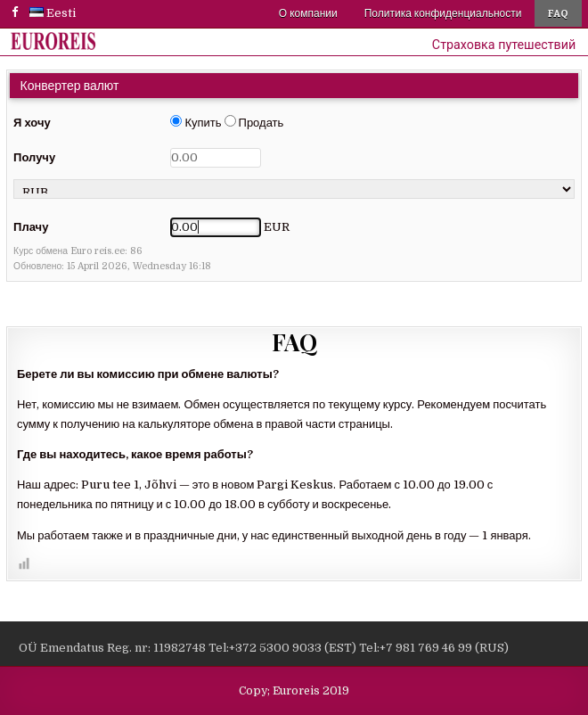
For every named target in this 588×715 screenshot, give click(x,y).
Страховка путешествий (504, 45)
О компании (308, 13)
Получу (34, 157)
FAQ (558, 13)
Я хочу (32, 123)
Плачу (31, 227)
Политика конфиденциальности (443, 13)
